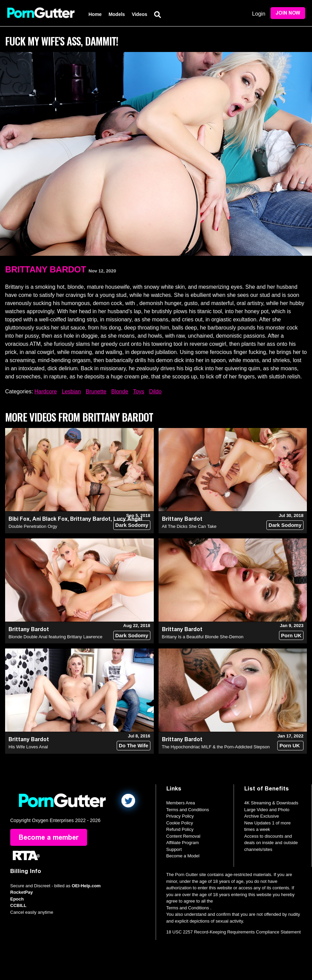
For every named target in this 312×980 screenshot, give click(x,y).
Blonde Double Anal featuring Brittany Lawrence (55, 637)
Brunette (96, 391)
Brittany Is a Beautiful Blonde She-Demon (203, 637)
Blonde (120, 391)
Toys (139, 391)
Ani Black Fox (50, 519)
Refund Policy (180, 829)
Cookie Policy (180, 823)
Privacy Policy (180, 816)
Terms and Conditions (188, 810)
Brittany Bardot (46, 269)
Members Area (181, 803)
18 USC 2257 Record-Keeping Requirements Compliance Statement (234, 932)
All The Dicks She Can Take (189, 526)
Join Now (288, 13)
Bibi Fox (19, 519)
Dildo (155, 391)
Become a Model (183, 856)
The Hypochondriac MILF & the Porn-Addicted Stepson (216, 747)
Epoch (17, 899)
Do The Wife (134, 745)
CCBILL (18, 905)
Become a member (49, 837)
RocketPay (21, 892)
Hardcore (46, 391)
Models (117, 14)
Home (95, 14)
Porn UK (291, 635)
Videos (139, 14)
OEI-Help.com (86, 886)
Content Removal (183, 836)
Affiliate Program (183, 843)
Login (259, 14)
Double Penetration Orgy (33, 526)
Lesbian (71, 391)
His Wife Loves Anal (28, 747)
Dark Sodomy (132, 525)
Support (174, 849)
